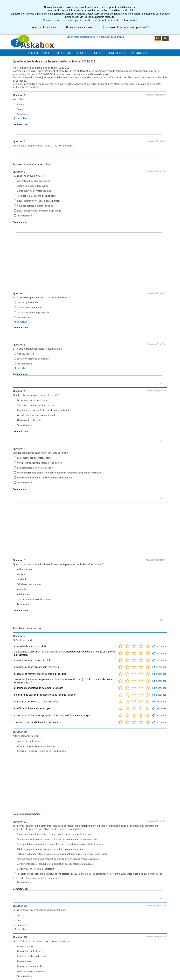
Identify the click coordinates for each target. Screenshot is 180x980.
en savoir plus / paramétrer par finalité (126, 27)
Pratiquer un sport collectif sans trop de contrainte (43, 410)
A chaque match (25, 354)
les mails (21, 589)
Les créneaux (24, 961)
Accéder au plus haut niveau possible (36, 415)
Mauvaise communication (31, 966)
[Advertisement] (90, 263)
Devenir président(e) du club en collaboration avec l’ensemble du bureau (55, 864)
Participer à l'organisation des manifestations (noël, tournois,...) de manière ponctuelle (62, 854)
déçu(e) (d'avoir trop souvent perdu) (36, 746)
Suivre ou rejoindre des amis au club (36, 405)
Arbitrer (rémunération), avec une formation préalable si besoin (50, 849)
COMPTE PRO (116, 53)
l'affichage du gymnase (29, 584)
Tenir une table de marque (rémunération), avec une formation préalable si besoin (60, 844)
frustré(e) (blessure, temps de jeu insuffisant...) (42, 751)
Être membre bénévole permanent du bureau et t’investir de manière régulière (58, 859)
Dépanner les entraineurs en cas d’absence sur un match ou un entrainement (57, 839)
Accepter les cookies (44, 27)
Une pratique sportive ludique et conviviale (40, 463)
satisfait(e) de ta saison (29, 741)
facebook (22, 579)
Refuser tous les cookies (80, 27)
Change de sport (26, 946)
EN (165, 38)
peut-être (22, 925)
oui (19, 915)
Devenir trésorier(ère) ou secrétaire (35, 869)
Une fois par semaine (28, 302)
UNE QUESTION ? (141, 53)
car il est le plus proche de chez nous (36, 196)
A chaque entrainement (29, 307)
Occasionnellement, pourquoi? (33, 312)
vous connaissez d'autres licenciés (35, 206)
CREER (47, 53)
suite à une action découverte (33, 186)
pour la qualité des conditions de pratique (39, 211)
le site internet (24, 569)
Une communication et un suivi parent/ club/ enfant (44, 477)
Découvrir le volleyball (29, 420)
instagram (22, 574)
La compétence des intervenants (34, 458)
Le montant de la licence (30, 951)
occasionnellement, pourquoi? (33, 359)
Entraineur (22, 114)
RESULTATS (82, 53)
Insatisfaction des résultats (31, 971)
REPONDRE (64, 53)
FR (158, 38)
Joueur (20, 104)
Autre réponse (24, 216)
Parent (20, 109)
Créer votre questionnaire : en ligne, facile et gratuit (95, 37)
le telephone (23, 594)
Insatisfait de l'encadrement (32, 956)
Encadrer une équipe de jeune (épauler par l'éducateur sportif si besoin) (55, 834)
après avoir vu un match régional (34, 191)
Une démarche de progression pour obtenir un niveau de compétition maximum (59, 472)
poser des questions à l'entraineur (35, 599)
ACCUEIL (33, 53)
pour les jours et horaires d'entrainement (39, 201)
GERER (98, 53)
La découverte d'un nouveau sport (35, 467)
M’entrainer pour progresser (32, 400)
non (19, 920)
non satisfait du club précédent (33, 181)
